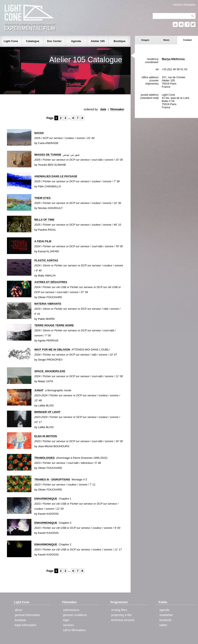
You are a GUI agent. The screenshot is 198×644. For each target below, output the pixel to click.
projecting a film (122, 615)
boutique (20, 620)
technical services (123, 620)
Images (145, 40)
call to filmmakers (74, 630)
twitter (163, 625)
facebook (165, 620)
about (18, 610)
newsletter (166, 615)
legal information (26, 625)
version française (184, 5)
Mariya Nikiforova (174, 59)
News (167, 40)
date (103, 109)
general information (27, 615)
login (66, 620)
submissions (71, 610)
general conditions (75, 615)
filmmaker (117, 109)
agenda (164, 610)
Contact (188, 40)
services (68, 625)
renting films (119, 610)
